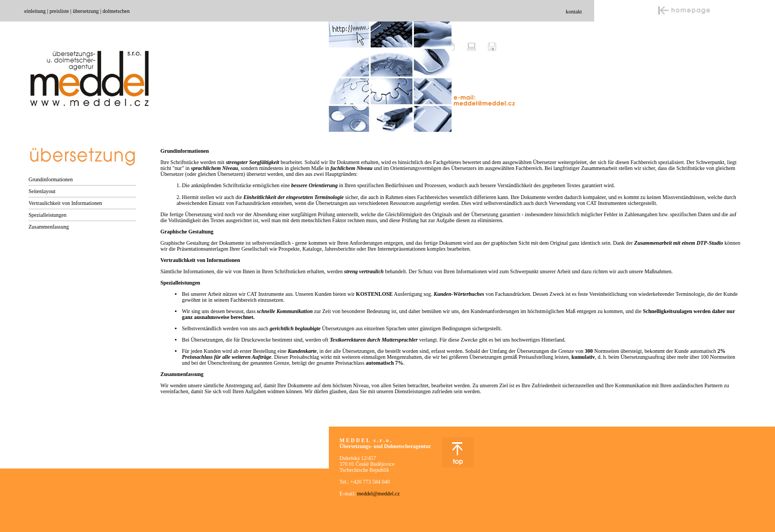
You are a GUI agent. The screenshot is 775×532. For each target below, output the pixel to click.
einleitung (35, 11)
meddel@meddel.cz (378, 494)
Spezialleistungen (48, 215)
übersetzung (86, 11)
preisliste (59, 11)
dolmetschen (116, 11)
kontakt (574, 12)
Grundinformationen (51, 179)
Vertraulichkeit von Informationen (65, 203)
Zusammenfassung (49, 227)
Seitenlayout (42, 191)
